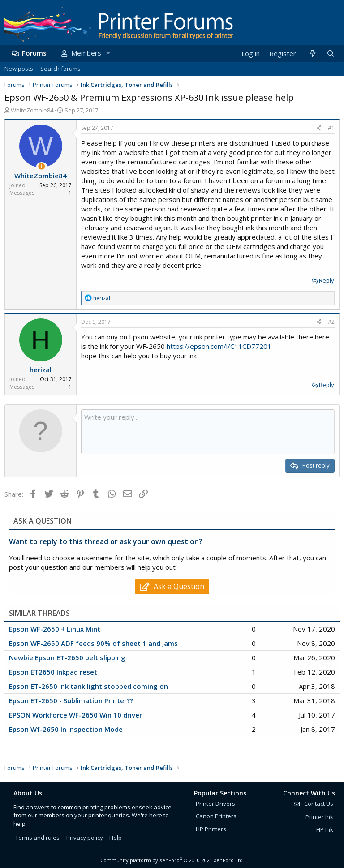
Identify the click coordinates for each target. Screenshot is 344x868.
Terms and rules (37, 838)
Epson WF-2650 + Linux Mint (55, 629)
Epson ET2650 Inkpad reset (53, 672)
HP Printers (211, 829)
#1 (331, 128)
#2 (331, 322)
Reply (327, 280)
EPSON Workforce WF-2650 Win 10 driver (75, 715)
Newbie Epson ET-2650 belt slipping (67, 657)
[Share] (319, 128)
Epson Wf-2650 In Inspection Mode (66, 729)
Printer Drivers (215, 804)
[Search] (331, 54)
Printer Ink (319, 817)
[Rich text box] (208, 432)
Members (86, 53)
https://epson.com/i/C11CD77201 (219, 346)
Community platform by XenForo (172, 860)
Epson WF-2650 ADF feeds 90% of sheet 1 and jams (93, 643)
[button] (108, 53)
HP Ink (325, 829)
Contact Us (313, 804)
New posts (19, 69)
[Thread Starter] (41, 166)
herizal (41, 370)
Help (116, 838)
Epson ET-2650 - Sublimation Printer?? (71, 700)
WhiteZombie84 (32, 110)
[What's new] (312, 54)
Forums (34, 53)
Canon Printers (216, 816)
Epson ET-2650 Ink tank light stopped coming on (88, 686)
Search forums (60, 69)
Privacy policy (85, 838)
